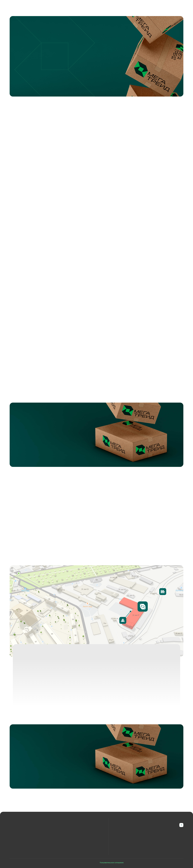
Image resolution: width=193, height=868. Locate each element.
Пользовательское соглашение (112, 863)
